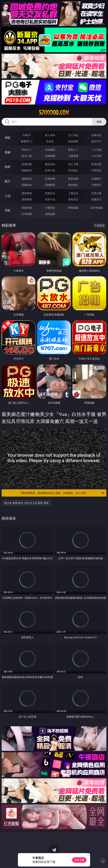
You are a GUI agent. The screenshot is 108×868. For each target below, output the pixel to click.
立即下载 (79, 860)
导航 (8, 210)
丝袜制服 (50, 156)
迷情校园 (27, 199)
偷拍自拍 (50, 164)
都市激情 (27, 193)
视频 (8, 152)
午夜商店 (50, 208)
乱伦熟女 (73, 170)
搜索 (99, 122)
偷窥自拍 (27, 179)
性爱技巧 (96, 199)
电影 (8, 167)
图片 (8, 181)
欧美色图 (73, 179)
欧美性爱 (96, 164)
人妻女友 (73, 193)
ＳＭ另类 (96, 156)
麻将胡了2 (27, 141)
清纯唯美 (50, 185)
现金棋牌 (73, 141)
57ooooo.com (54, 112)
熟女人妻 (27, 156)
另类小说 (50, 199)
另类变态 (96, 170)
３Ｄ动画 (96, 150)
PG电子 (27, 135)
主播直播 (73, 156)
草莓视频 (73, 208)
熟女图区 (73, 185)
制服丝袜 (27, 170)
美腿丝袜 (27, 185)
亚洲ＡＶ (27, 150)
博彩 (8, 138)
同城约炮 (27, 208)
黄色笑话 (73, 199)
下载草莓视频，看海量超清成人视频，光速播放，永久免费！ (62, 493)
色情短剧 (50, 214)
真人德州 (50, 135)
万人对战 (73, 135)
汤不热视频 (96, 208)
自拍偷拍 (50, 150)
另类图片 (96, 185)
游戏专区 (96, 135)
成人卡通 (73, 164)
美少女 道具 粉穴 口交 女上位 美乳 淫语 (26, 503)
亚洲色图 (50, 179)
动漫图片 (96, 179)
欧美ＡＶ (73, 150)
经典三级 (50, 170)
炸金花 (50, 141)
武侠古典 (96, 193)
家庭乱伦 (50, 193)
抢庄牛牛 (96, 141)
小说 (8, 196)
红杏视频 (27, 214)
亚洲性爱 (27, 164)
